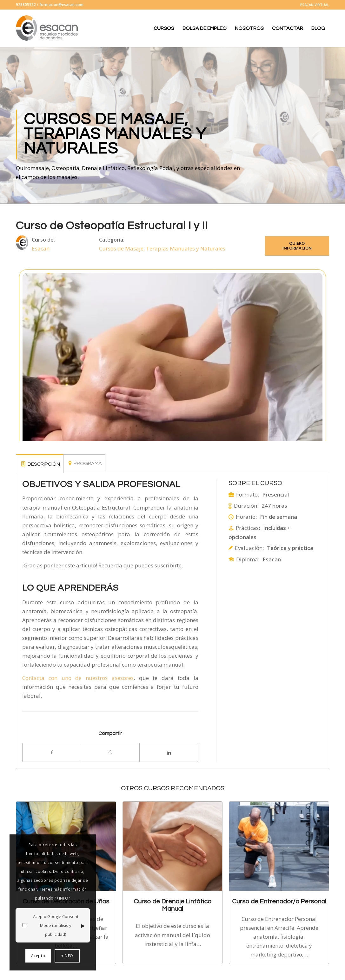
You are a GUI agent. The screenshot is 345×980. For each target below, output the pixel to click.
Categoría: (112, 240)
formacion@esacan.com (61, 5)
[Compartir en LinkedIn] (169, 752)
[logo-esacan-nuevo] (48, 28)
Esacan (41, 248)
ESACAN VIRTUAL (315, 5)
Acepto (38, 956)
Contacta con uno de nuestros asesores (78, 678)
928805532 (26, 5)
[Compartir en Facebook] (52, 752)
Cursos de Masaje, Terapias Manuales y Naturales (162, 248)
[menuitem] (313, 5)
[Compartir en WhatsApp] (110, 752)
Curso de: (43, 240)
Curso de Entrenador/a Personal (279, 901)
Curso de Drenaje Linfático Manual (172, 905)
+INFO (67, 956)
